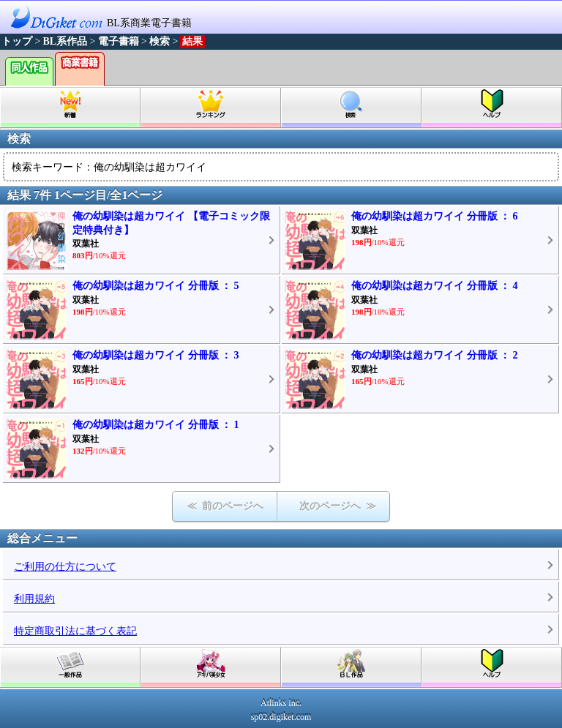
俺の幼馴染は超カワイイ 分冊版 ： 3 (156, 355)
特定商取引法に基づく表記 (75, 631)
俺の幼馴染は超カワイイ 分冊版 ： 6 (435, 216)
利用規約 (34, 599)
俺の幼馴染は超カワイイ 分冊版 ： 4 (435, 286)
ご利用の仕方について (65, 567)
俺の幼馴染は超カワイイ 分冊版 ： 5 (156, 286)
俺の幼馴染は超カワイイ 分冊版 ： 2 (435, 355)
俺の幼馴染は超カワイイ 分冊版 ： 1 (156, 425)
